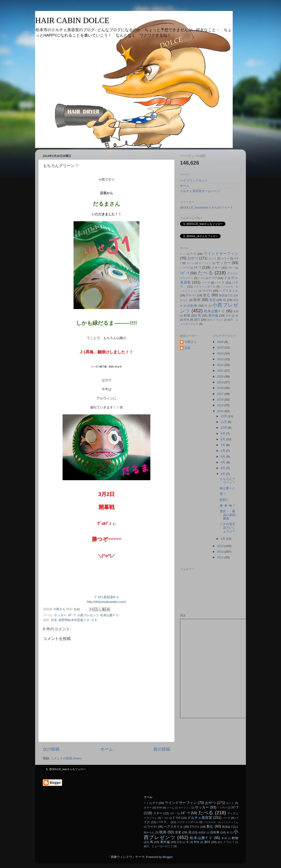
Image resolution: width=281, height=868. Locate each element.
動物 (187, 315)
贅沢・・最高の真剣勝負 (228, 515)
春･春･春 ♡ (227, 506)
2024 (221, 353)
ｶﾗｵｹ (159, 808)
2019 (221, 382)
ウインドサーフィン (221, 253)
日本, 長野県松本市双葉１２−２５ (74, 620)
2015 (221, 405)
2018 (221, 388)
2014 (221, 411)
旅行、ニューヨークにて (158, 846)
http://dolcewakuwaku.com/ (106, 602)
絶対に (224, 500)
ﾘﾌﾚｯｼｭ (191, 295)
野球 (187, 320)
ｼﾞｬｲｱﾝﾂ (185, 268)
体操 (236, 311)
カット (212, 259)
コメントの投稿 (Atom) (66, 758)
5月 (223, 457)
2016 (221, 400)
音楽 (212, 300)
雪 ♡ (223, 494)
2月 (223, 474)
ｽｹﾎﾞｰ (231, 268)
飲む (207, 295)
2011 (221, 557)
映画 (197, 300)
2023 (221, 359)
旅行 (197, 320)
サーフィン (205, 263)
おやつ (193, 258)
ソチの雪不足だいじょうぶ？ (228, 528)
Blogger (168, 857)
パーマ (206, 283)
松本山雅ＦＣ (110, 615)
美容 (228, 316)
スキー (216, 268)
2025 (221, 348)
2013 (221, 546)
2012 (221, 552)
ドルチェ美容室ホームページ (200, 191)
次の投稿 (51, 749)
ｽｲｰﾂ (197, 267)
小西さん (191, 342)
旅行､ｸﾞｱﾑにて (215, 320)
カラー (225, 259)
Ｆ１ (183, 254)
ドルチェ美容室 (200, 818)
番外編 (213, 315)
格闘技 (202, 832)
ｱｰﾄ (193, 254)
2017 (221, 394)
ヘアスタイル (229, 291)
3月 (223, 468)
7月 (223, 445)
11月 (224, 422)
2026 (221, 342)
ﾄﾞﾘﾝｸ (213, 278)
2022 (221, 365)
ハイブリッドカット (194, 181)
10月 (224, 428)
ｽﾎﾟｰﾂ (72, 615)
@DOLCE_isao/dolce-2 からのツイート (207, 208)
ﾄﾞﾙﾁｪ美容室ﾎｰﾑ (107, 597)
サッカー (60, 615)
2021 (221, 371)
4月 (223, 462)
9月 (223, 434)
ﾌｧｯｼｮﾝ (207, 291)
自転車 (193, 306)
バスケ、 (163, 822)
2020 (221, 376)
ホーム (107, 749)
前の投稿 (162, 749)
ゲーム (190, 263)
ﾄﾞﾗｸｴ (202, 278)
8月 (223, 439)
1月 (223, 539)
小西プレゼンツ (88, 615)
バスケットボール (205, 287)
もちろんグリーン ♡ (227, 481)
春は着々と (227, 488)
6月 (223, 451)
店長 (187, 348)
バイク (220, 283)
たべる (206, 273)
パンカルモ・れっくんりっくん (221, 822)
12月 (224, 416)
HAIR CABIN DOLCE (72, 20)
